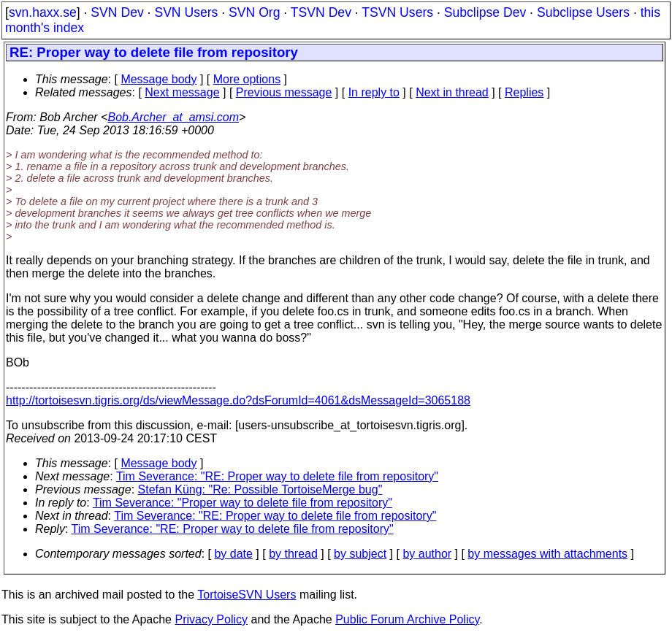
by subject (360, 554)
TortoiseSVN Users (247, 595)
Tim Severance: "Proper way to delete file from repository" (243, 503)
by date (233, 554)
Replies (524, 92)
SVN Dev (117, 12)
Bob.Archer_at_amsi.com (173, 117)
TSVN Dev (321, 12)
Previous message (284, 92)
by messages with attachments (547, 554)
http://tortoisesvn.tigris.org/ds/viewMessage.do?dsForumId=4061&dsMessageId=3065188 (238, 400)
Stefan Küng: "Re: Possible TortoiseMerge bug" (260, 489)
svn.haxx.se (43, 12)
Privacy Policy (211, 619)
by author (427, 554)
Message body (159, 79)
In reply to (374, 92)
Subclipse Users (583, 12)
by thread (293, 554)
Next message (182, 92)
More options (247, 79)
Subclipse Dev (485, 12)
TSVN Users (397, 12)
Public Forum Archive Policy (407, 619)
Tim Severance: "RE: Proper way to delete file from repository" (277, 476)
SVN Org (254, 12)
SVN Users (186, 12)
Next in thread (452, 92)
